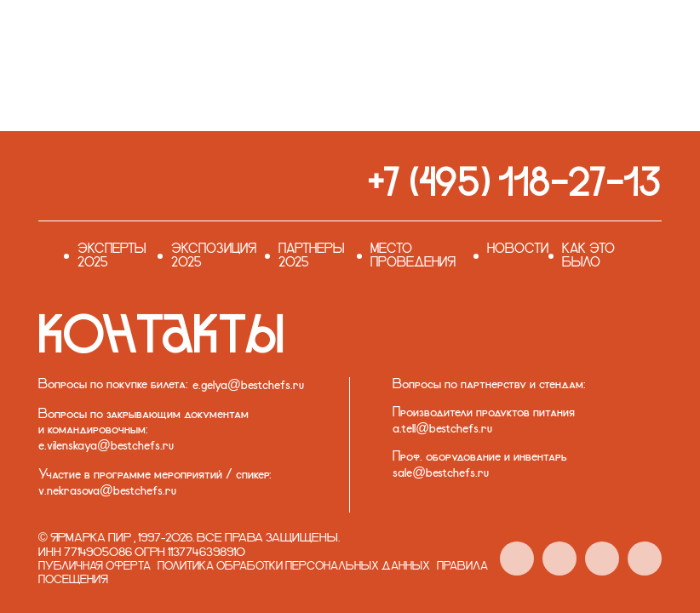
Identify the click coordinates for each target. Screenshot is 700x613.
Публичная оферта (95, 567)
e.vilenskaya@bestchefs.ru (106, 446)
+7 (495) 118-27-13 (515, 182)
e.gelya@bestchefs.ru (248, 386)
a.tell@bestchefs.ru (442, 429)
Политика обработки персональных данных (294, 567)
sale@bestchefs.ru (441, 473)
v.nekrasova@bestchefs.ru (107, 491)
